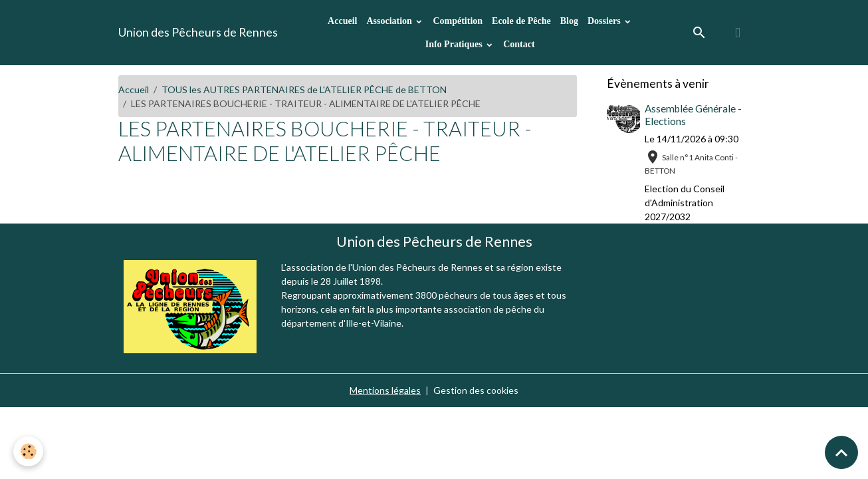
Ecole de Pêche (521, 21)
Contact (519, 44)
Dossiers (605, 21)
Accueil (342, 21)
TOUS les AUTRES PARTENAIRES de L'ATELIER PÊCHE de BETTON (304, 89)
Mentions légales (385, 390)
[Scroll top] (841, 452)
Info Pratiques (455, 44)
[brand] (198, 33)
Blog (569, 21)
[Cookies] (28, 451)
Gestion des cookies (476, 390)
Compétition (458, 21)
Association (390, 21)
